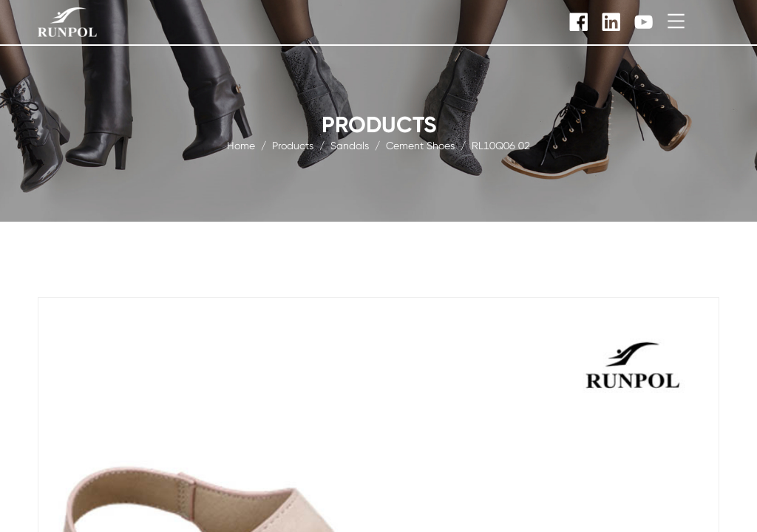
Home (241, 145)
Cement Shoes (420, 145)
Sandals (350, 145)
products (293, 145)
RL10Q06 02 (501, 145)
